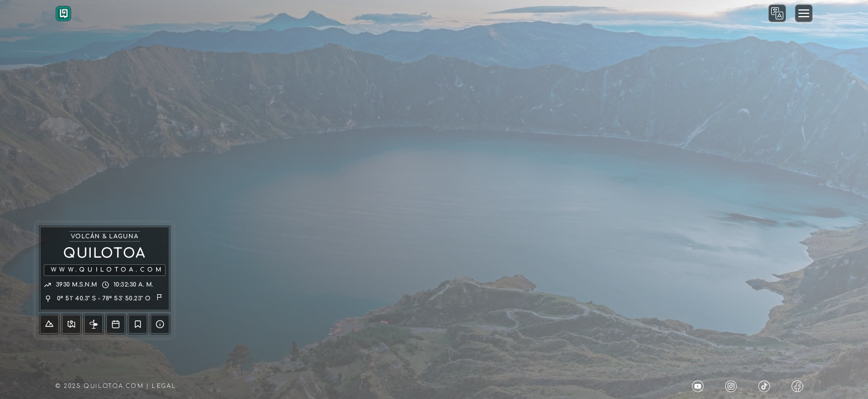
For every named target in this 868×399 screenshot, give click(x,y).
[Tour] (116, 324)
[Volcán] (49, 324)
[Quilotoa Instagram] (733, 386)
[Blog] (138, 324)
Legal (164, 386)
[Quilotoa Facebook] (799, 386)
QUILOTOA (105, 254)
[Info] (94, 324)
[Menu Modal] (804, 13)
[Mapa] (71, 324)
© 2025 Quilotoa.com (99, 386)
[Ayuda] (160, 324)
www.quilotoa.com (107, 270)
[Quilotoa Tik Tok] (766, 386)
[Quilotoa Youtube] (700, 386)
